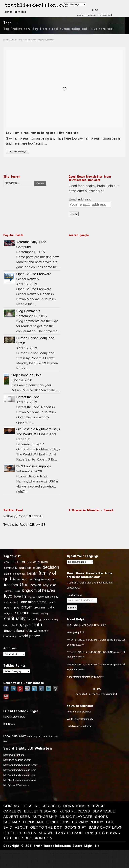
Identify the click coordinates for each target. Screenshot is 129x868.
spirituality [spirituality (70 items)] (15, 619)
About (21, 827)
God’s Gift (75, 827)
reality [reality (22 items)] (51, 607)
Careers (13, 811)
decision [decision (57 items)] (51, 567)
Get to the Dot (46, 827)
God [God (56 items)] (24, 585)
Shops (102, 817)
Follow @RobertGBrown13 (23, 516)
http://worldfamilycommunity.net (20, 775)
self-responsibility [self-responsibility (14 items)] (40, 613)
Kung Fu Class (75, 811)
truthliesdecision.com (28, 838)
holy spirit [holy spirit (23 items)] (49, 585)
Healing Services (42, 806)
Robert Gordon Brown (15, 717)
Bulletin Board (40, 811)
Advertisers (17, 817)
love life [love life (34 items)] (20, 596)
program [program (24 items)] (39, 607)
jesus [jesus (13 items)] (17, 591)
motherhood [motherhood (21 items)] (12, 602)
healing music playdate (79, 712)
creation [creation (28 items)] (25, 568)
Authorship (45, 817)
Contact (12, 806)
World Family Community (80, 719)
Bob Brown (9, 724)
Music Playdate (76, 817)
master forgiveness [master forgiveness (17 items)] (48, 597)
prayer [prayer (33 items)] (26, 607)
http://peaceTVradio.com (16, 785)
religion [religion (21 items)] (9, 613)
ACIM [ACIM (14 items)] (7, 562)
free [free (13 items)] (54, 580)
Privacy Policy (88, 822)
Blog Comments (28, 311)
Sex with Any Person (61, 833)
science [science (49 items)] (22, 613)
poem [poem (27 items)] (8, 607)
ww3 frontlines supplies (34, 466)
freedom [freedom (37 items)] (11, 585)
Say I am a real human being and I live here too (42, 133)
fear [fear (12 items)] (31, 580)
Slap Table (104, 811)
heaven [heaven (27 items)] (36, 585)
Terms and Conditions (46, 822)
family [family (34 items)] (32, 573)
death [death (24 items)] (37, 568)
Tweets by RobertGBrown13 (24, 525)
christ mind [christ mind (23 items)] (40, 562)
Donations (74, 806)
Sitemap (12, 822)
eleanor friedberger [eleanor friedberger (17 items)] (15, 574)
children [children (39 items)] (18, 562)
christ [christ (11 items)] (29, 562)
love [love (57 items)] (8, 596)
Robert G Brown (103, 833)
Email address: (80, 199)
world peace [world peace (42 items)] (29, 636)
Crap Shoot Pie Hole (26, 375)
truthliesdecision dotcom (80, 726)
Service (96, 806)
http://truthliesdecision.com (17, 760)
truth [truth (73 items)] (37, 624)
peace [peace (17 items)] (53, 602)
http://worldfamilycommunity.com (20, 765)
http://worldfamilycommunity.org (20, 770)
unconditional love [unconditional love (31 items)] (18, 631)
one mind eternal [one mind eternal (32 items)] (34, 602)
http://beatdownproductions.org (19, 780)
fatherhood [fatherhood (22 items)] (20, 579)
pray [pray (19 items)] (17, 608)
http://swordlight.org (14, 755)
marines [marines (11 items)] (32, 597)
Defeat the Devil (28, 397)
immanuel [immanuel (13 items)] (8, 591)
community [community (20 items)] (11, 568)
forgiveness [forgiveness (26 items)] (42, 579)
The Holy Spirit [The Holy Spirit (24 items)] (20, 625)
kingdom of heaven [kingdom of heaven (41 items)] (38, 590)
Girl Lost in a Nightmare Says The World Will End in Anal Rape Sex (38, 434)
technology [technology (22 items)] (35, 619)
